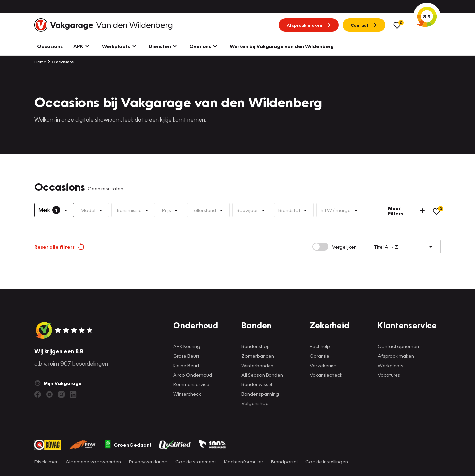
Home (40, 62)
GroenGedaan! (128, 445)
